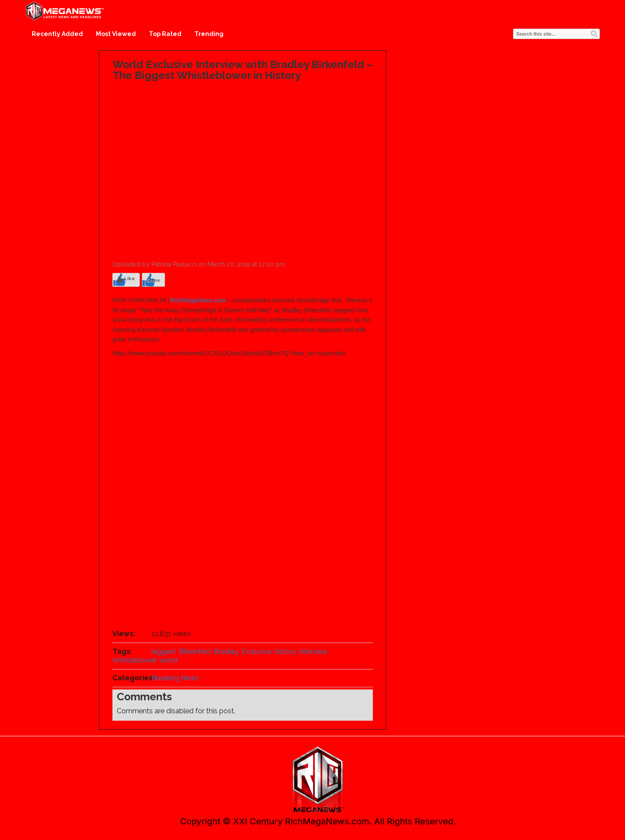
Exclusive (256, 651)
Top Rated (165, 34)
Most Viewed (116, 34)
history (285, 651)
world (168, 660)
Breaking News (175, 678)
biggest (164, 651)
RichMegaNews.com (197, 300)
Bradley (226, 651)
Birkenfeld (195, 651)
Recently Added (57, 34)
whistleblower (134, 660)
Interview (313, 651)
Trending (209, 34)
